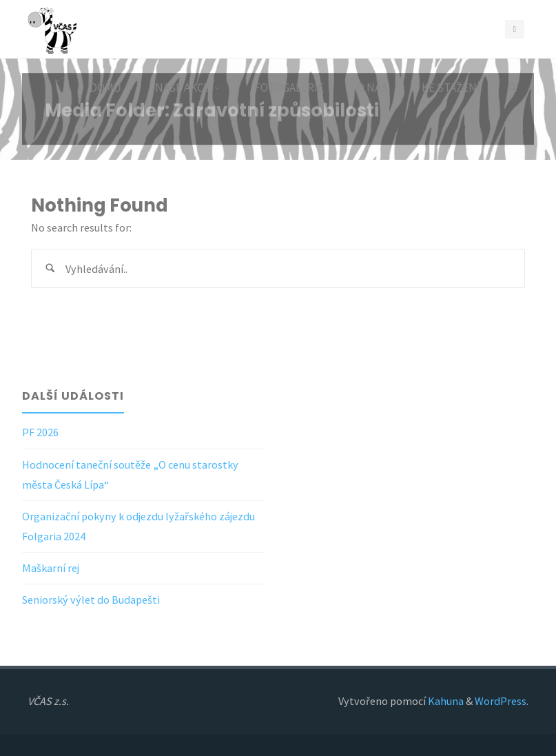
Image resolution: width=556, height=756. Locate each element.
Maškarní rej (51, 568)
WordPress (501, 701)
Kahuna (445, 701)
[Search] (513, 88)
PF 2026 (40, 432)
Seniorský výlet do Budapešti (91, 600)
